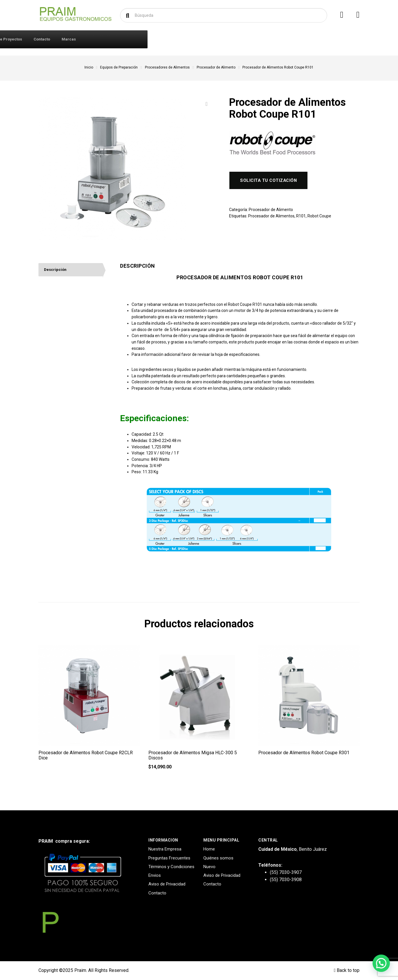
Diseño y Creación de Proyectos (205, 39)
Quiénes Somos (150, 39)
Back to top (347, 970)
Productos (63, 39)
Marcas (281, 39)
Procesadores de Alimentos (167, 67)
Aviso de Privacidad (167, 884)
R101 (301, 218)
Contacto (254, 39)
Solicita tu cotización (271, 181)
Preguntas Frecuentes (169, 858)
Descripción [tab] (56, 270)
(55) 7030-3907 (286, 872)
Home (209, 849)
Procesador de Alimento (216, 67)
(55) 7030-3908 (286, 880)
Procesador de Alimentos (271, 218)
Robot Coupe (319, 218)
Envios (155, 875)
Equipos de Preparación (119, 67)
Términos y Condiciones (171, 867)
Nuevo (209, 867)
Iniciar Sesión (111, 39)
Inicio (89, 67)
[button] (381, 963)
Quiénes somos (218, 858)
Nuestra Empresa (165, 849)
